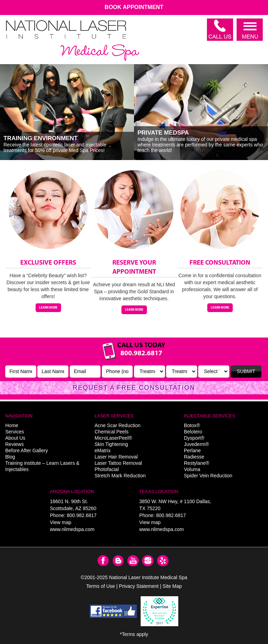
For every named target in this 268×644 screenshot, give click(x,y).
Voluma (192, 469)
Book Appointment (134, 7)
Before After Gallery (27, 450)
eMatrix (103, 450)
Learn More (48, 308)
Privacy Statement (139, 586)
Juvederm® (196, 444)
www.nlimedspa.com (72, 529)
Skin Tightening (111, 444)
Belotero (193, 432)
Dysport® (194, 438)
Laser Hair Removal (116, 457)
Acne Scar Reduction (118, 425)
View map (61, 522)
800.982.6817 (82, 515)
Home (12, 425)
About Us (15, 438)
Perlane (192, 450)
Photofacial (107, 469)
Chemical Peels (111, 432)
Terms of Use (100, 586)
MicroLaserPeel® (113, 438)
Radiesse (194, 457)
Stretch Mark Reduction (120, 476)
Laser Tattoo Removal (118, 463)
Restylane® (197, 463)
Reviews (14, 444)
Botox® (192, 425)
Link (134, 369)
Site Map (172, 586)
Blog (10, 457)
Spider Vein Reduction (208, 476)
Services (15, 432)
